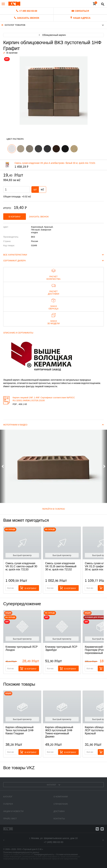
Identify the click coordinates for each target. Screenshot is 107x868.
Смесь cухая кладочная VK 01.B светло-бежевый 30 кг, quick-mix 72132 (61, 566)
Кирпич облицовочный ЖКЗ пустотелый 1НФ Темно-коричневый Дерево (59, 732)
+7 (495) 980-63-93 (53, 842)
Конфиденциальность (44, 854)
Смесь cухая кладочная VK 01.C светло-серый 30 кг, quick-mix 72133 (21, 566)
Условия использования (67, 854)
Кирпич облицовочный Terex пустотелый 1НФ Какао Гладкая (20, 730)
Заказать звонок (39, 217)
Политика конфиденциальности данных (21, 852)
